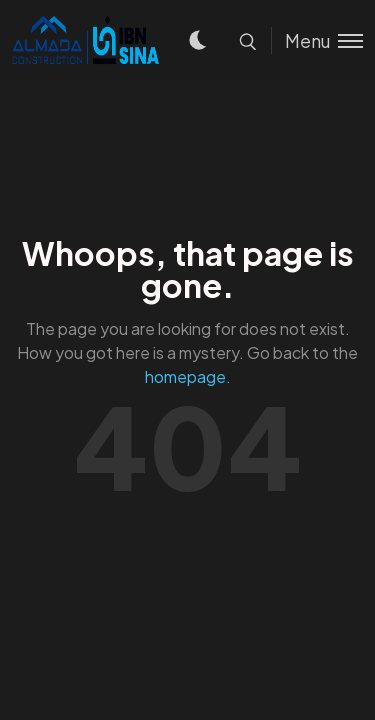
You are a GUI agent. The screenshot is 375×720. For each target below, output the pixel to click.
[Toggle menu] (317, 40)
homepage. (188, 376)
